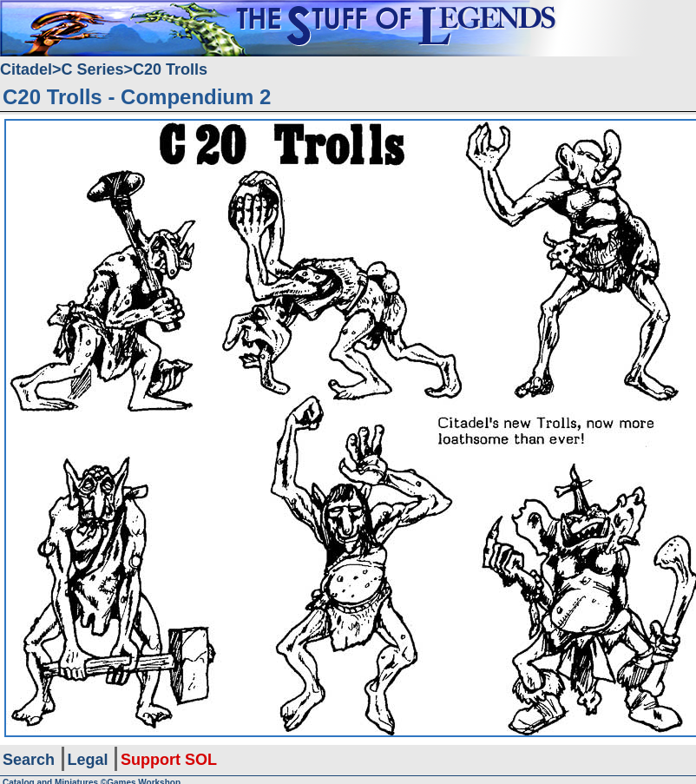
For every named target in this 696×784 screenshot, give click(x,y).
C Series (93, 69)
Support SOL (169, 760)
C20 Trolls (170, 69)
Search (29, 760)
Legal (88, 760)
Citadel (26, 69)
